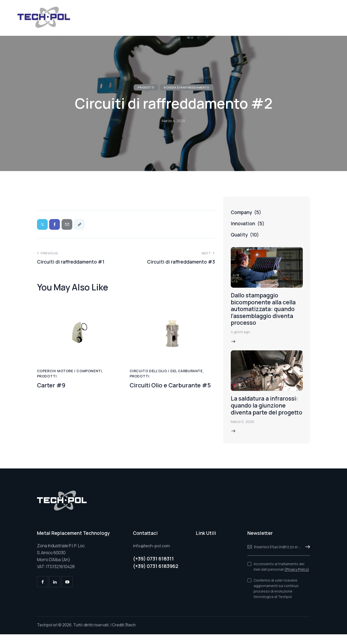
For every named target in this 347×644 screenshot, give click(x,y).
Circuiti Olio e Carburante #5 (172, 386)
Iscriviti (306, 556)
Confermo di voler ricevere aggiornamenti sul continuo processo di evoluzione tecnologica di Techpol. (276, 598)
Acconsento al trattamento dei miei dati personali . (282, 576)
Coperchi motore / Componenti (70, 372)
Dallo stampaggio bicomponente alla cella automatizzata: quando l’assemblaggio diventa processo (266, 310)
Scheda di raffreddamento (186, 87)
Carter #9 (52, 386)
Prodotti (146, 87)
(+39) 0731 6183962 (156, 576)
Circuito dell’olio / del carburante (166, 372)
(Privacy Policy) (297, 579)
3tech (130, 635)
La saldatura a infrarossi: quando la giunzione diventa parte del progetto (266, 411)
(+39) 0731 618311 (153, 568)
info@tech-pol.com (152, 555)
